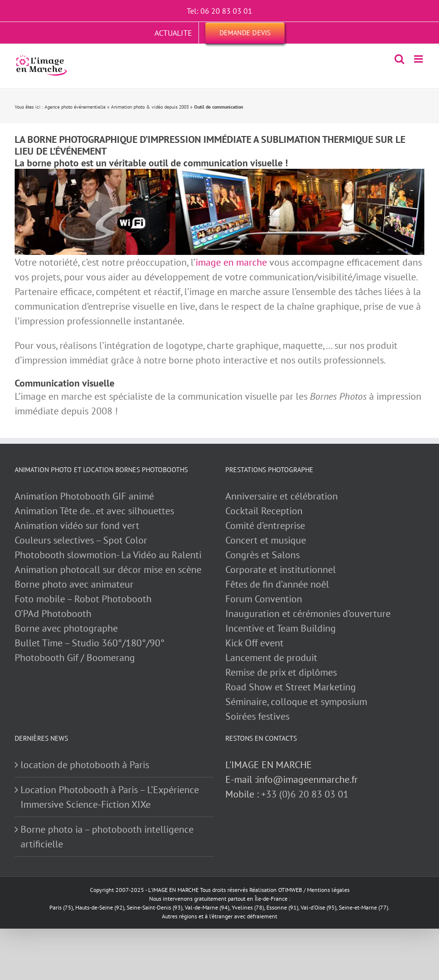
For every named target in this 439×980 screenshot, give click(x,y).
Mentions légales (328, 890)
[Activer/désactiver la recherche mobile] (399, 59)
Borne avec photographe (66, 628)
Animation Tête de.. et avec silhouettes (94, 511)
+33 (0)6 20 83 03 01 (305, 794)
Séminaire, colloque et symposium (296, 702)
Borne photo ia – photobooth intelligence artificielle (107, 837)
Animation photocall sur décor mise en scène (108, 570)
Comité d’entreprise (265, 525)
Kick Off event (254, 643)
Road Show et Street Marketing (291, 687)
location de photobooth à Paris (85, 765)
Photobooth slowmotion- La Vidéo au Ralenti (108, 555)
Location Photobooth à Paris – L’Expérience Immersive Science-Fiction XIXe (110, 797)
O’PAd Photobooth (53, 614)
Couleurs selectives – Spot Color (81, 540)
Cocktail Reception (264, 511)
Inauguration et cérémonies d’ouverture (308, 614)
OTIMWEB (290, 890)
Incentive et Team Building (281, 628)
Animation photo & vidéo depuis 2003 (150, 107)
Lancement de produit (271, 658)
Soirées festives (257, 716)
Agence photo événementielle (75, 107)
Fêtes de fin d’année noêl (277, 584)
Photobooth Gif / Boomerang (75, 658)
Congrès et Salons (263, 555)
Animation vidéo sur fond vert (77, 525)
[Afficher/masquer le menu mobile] (419, 59)
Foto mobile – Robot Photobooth (83, 599)
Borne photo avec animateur (74, 584)
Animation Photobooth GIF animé (86, 496)
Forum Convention (264, 599)
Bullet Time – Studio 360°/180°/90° (90, 643)
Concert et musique (266, 540)
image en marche (231, 262)
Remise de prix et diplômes (281, 672)
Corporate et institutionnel (281, 570)
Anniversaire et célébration (282, 496)
